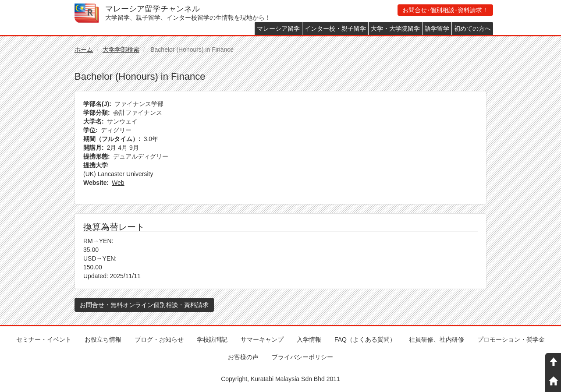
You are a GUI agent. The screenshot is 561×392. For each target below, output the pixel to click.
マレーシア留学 (278, 28)
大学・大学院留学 (395, 28)
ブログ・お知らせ (159, 339)
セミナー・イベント (44, 339)
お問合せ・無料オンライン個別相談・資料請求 (144, 305)
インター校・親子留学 (335, 28)
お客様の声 (243, 357)
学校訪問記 (212, 339)
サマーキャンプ (262, 339)
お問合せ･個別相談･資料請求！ (445, 10)
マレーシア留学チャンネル (153, 9)
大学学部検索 (121, 49)
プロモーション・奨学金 (511, 339)
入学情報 (309, 339)
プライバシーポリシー (302, 357)
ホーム (84, 49)
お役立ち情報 (103, 339)
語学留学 (437, 28)
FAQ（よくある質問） (365, 339)
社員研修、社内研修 (437, 339)
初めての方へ (472, 28)
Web (118, 183)
